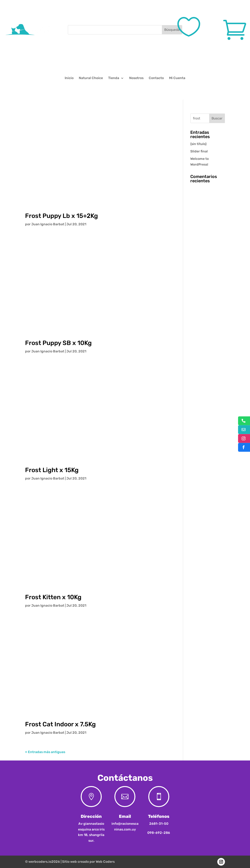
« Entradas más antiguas (45, 752)
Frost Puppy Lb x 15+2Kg (61, 216)
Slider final (199, 151)
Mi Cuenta (177, 78)
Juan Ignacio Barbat (48, 224)
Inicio (69, 78)
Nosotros (136, 78)
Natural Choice (91, 78)
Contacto (156, 78)
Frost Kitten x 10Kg (53, 597)
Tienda (114, 78)
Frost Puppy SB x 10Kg (58, 343)
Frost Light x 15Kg (52, 470)
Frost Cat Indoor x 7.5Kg (60, 724)
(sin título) (198, 144)
